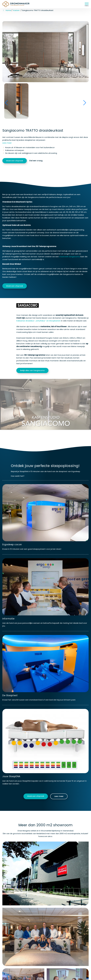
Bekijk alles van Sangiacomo (32, 370)
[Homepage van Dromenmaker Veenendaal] (18, 4)
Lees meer (7, 143)
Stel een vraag (36, 161)
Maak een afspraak (15, 161)
